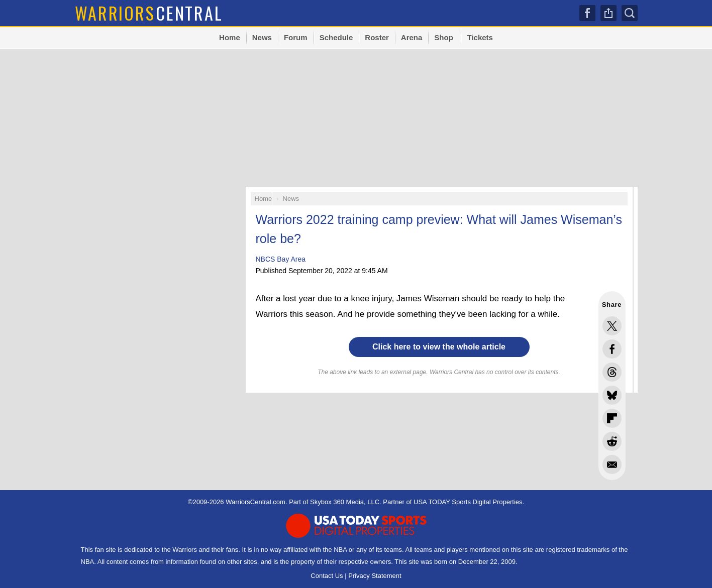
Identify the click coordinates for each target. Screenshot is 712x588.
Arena (412, 37)
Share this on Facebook (612, 349)
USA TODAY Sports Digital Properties (468, 502)
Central (149, 13)
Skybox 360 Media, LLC (345, 502)
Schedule (336, 37)
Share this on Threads (612, 372)
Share (608, 13)
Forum (296, 37)
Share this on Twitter (612, 326)
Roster (377, 37)
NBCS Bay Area (281, 259)
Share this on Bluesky (612, 395)
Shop (444, 37)
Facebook (587, 13)
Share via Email (612, 464)
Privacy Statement (375, 576)
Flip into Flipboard (612, 418)
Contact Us (327, 576)
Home (230, 37)
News (262, 37)
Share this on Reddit (612, 441)
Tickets (480, 37)
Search (630, 13)
